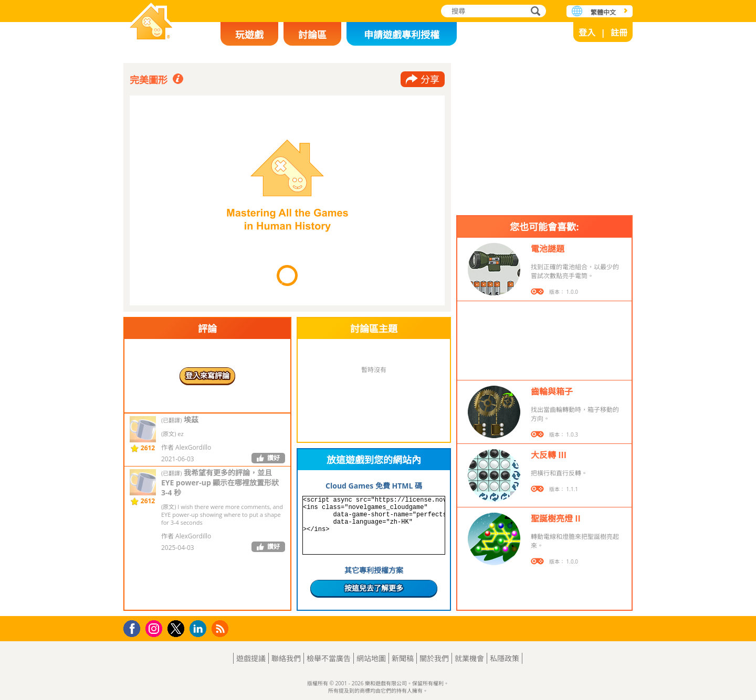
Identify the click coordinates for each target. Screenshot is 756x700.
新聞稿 (403, 658)
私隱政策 (505, 658)
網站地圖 (371, 658)
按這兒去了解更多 (374, 588)
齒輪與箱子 (552, 391)
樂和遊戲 (151, 22)
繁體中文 (603, 12)
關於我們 (434, 658)
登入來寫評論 (207, 375)
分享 (430, 79)
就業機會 (469, 658)
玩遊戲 (249, 35)
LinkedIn (200, 629)
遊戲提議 (251, 658)
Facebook (135, 627)
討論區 (312, 35)
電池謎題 (548, 249)
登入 (587, 33)
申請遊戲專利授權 (402, 35)
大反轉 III (549, 455)
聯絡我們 (286, 658)
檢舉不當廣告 (329, 658)
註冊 (619, 33)
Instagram (155, 628)
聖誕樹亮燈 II (556, 518)
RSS (221, 628)
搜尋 (534, 12)
